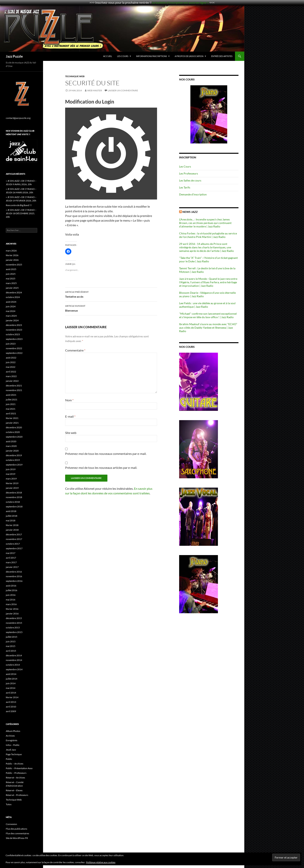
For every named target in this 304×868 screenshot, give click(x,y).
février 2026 (12, 255)
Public (9, 759)
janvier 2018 (12, 530)
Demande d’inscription (193, 194)
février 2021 (12, 418)
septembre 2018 (14, 507)
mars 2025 (11, 283)
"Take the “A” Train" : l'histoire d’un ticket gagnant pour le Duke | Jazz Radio (208, 260)
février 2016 (12, 609)
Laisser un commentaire (123, 90)
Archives (10, 736)
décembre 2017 (14, 534)
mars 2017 (11, 562)
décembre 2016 (14, 572)
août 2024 (11, 302)
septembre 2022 (14, 353)
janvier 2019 (12, 488)
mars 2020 (11, 446)
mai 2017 (11, 553)
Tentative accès (111, 294)
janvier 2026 (12, 260)
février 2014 (12, 697)
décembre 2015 (14, 618)
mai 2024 (11, 311)
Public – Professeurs (16, 773)
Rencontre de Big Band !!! (19, 205)
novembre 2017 (14, 539)
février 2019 (12, 483)
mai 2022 (11, 367)
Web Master (95, 90)
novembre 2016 (14, 576)
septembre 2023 (14, 339)
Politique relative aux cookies (101, 862)
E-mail (70, 416)
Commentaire (75, 350)
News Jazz (190, 212)
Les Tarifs (185, 187)
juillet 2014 (12, 679)
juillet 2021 (12, 399)
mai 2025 (11, 279)
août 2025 (11, 269)
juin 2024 (11, 306)
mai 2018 (11, 520)
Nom (69, 400)
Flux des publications (16, 829)
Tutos (9, 804)
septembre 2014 (14, 669)
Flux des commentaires (17, 833)
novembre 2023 (14, 330)
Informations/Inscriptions (152, 56)
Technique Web (75, 76)
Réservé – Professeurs (17, 795)
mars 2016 (11, 604)
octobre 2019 (13, 460)
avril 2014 (11, 693)
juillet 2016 (12, 590)
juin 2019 (11, 469)
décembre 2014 (14, 655)
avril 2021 (11, 413)
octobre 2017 (13, 544)
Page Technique (14, 754)
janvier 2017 (12, 567)
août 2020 (11, 441)
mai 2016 (11, 600)
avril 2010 (11, 707)
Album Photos (13, 731)
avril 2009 (11, 711)
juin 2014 (11, 683)
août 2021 (11, 395)
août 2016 (11, 586)
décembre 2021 (14, 386)
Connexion (11, 824)
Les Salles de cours (190, 180)
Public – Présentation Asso (19, 768)
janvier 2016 (12, 614)
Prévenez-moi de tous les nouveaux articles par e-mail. (101, 468)
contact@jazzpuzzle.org (18, 118)
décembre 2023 (14, 325)
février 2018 (12, 525)
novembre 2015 (14, 623)
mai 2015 (11, 646)
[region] (209, 114)
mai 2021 (11, 409)
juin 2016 (11, 595)
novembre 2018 (14, 497)
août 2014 (11, 674)
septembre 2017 (14, 548)
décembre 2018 (14, 493)
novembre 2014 (14, 660)
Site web (71, 433)
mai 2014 (11, 688)
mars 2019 (11, 479)
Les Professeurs (189, 173)
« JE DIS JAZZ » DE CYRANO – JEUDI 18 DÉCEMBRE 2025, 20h (21, 213)
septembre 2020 (14, 437)
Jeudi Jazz (11, 750)
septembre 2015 (14, 632)
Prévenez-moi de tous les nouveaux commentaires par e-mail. (106, 454)
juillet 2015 (12, 637)
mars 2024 (11, 316)
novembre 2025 (14, 265)
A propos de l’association (189, 56)
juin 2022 (11, 362)
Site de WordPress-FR (17, 838)
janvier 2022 (12, 381)
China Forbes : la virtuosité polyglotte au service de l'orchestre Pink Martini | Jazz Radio (208, 235)
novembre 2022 (14, 348)
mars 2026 (11, 251)
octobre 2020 (13, 432)
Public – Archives (15, 764)
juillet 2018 (12, 516)
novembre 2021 (14, 390)
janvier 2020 (12, 451)
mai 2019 (11, 474)
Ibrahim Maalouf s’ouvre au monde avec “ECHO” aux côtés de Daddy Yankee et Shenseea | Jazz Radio (208, 328)
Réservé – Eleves (14, 790)
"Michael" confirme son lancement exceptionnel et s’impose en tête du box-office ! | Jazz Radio (208, 315)
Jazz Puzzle (14, 56)
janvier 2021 (12, 423)
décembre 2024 (14, 292)
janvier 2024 (12, 320)
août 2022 (11, 358)
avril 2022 (11, 372)
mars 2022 (11, 376)
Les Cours (123, 56)
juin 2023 (11, 344)
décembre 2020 (14, 427)
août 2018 (11, 511)
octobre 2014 (13, 665)
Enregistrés (12, 740)
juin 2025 (11, 274)
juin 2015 (11, 641)
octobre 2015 (13, 627)
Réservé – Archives (15, 778)
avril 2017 (11, 558)
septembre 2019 (14, 465)
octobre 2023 (13, 334)
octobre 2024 (13, 297)
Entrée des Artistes (222, 56)
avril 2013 (11, 702)
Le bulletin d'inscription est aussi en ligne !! (180, 2)
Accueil (108, 56)
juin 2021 (11, 404)
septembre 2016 (14, 581)
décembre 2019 (14, 455)
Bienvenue (111, 308)
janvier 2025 (12, 288)
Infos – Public (13, 745)
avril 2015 (11, 651)
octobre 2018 (13, 502)
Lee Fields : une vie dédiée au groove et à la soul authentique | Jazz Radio (207, 305)
